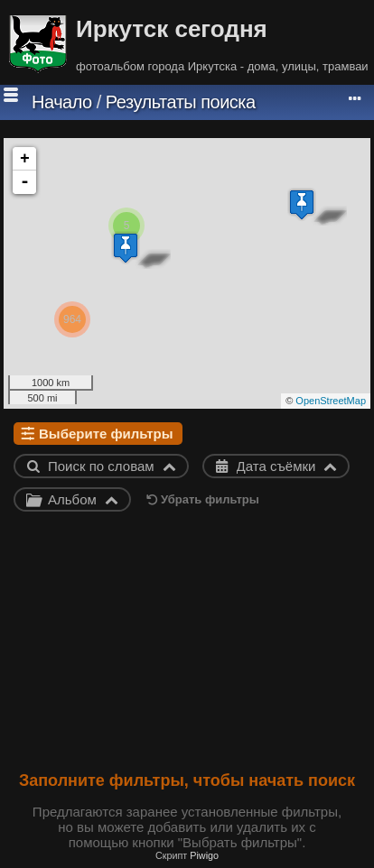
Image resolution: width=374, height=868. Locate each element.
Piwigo (204, 855)
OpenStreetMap (331, 401)
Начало (62, 102)
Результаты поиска (181, 102)
